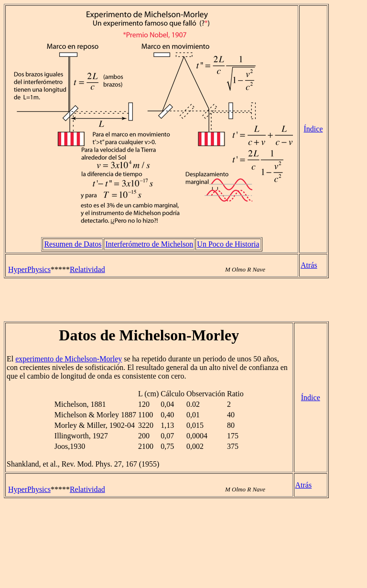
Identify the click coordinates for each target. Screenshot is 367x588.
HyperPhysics (29, 269)
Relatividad (87, 269)
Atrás (309, 265)
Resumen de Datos (73, 244)
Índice (313, 129)
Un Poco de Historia (228, 244)
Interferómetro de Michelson (149, 244)
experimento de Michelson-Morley (69, 359)
